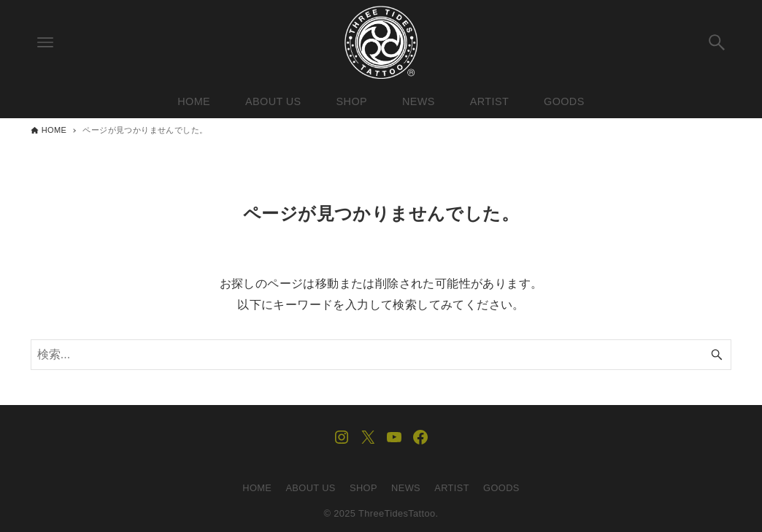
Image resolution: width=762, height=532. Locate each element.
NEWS (406, 488)
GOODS (501, 488)
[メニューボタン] (45, 42)
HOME (257, 488)
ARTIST (452, 488)
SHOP (363, 488)
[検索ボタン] (717, 42)
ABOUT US (310, 488)
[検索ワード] (381, 355)
